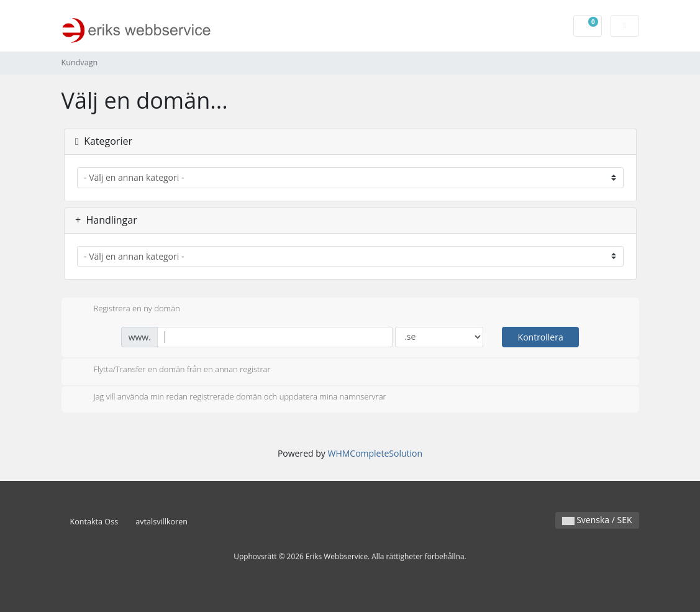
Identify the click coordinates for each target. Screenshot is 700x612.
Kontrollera (541, 337)
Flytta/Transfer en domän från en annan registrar (172, 370)
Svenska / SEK (597, 520)
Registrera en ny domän (127, 309)
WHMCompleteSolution (375, 453)
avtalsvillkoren (161, 522)
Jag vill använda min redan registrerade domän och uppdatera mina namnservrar (230, 398)
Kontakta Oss (94, 522)
